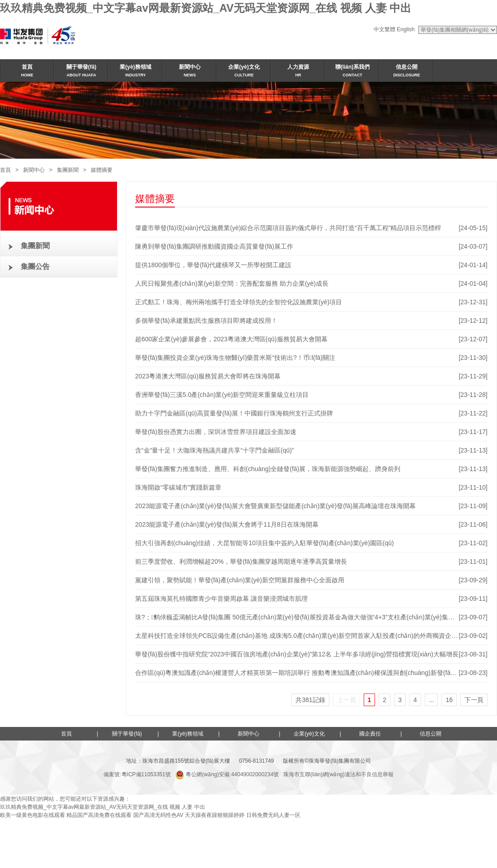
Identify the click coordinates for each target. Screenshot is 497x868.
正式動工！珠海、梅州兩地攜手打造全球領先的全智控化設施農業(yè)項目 (239, 302)
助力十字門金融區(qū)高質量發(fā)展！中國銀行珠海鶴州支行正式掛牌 (234, 413)
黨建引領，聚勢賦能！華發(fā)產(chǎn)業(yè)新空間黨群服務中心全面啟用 (240, 580)
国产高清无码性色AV (158, 815)
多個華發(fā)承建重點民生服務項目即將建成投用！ (206, 321)
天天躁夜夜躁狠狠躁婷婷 (215, 815)
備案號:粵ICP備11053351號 (137, 774)
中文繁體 (384, 29)
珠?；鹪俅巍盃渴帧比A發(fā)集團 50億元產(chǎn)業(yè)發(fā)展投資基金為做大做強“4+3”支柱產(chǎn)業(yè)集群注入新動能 (311, 617)
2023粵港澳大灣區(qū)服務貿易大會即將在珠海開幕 (208, 376)
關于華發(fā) (127, 734)
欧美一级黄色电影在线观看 (33, 815)
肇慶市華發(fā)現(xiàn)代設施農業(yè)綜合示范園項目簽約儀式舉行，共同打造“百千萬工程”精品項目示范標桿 (288, 228)
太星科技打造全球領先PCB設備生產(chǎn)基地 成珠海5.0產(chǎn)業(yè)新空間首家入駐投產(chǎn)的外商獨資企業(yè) (302, 636)
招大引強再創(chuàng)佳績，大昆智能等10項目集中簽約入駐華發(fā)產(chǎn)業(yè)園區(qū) (265, 543)
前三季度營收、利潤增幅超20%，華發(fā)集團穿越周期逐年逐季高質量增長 (241, 561)
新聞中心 (34, 170)
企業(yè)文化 (309, 734)
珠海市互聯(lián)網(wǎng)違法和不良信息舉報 (338, 774)
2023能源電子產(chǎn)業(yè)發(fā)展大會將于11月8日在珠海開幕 (227, 524)
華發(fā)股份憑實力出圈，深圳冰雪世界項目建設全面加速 (216, 432)
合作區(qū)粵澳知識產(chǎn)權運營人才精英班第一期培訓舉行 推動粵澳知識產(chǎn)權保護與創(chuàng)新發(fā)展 (297, 673)
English (406, 29)
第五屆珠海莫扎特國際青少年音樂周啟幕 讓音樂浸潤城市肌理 (221, 599)
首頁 (5, 170)
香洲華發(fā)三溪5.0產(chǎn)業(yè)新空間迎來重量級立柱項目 (222, 395)
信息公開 (431, 734)
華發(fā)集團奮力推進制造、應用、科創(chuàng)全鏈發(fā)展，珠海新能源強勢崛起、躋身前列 (268, 469)
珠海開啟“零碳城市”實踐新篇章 (178, 487)
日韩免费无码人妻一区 (273, 815)
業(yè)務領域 (188, 734)
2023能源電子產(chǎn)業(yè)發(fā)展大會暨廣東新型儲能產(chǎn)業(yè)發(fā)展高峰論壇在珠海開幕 (275, 506)
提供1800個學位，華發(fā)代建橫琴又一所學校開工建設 (213, 265)
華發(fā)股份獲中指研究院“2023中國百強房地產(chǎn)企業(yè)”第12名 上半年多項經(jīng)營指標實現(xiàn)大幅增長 (297, 654)
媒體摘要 (102, 170)
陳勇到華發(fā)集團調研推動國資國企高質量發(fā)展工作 (214, 246)
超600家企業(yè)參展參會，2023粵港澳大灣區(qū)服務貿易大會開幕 (231, 339)
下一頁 (474, 700)
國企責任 (370, 734)
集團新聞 (68, 170)
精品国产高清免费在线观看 (99, 815)
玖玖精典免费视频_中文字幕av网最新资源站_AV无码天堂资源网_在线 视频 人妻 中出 (206, 8)
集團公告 (35, 267)
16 (449, 700)
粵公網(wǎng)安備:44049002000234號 (227, 774)
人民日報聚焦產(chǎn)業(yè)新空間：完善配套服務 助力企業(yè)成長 (232, 283)
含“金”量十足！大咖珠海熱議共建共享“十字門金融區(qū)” (215, 450)
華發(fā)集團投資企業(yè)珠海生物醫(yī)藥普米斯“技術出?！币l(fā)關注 (235, 358)
